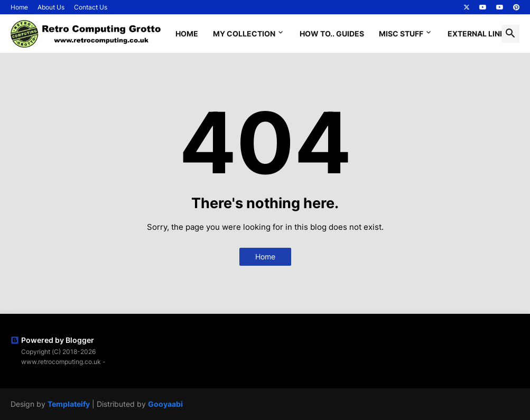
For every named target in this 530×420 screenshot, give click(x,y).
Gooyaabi (165, 404)
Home (19, 7)
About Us (51, 7)
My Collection (244, 34)
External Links (479, 34)
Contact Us (91, 7)
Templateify (69, 404)
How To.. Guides (332, 34)
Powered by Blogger (52, 340)
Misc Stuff (401, 34)
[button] (510, 34)
